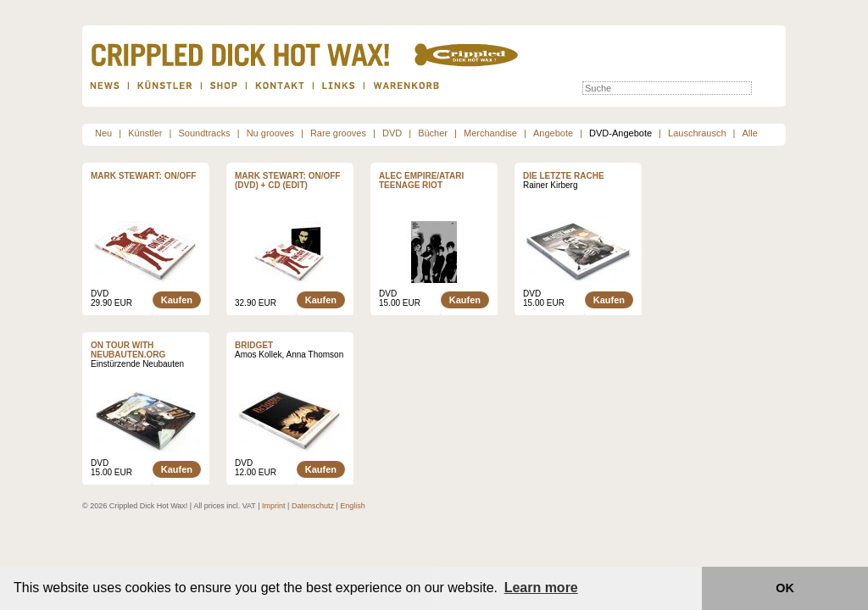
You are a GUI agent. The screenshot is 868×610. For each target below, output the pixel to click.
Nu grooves (270, 133)
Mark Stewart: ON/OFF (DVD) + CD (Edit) (287, 180)
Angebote (553, 133)
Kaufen (177, 300)
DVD (392, 133)
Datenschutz (313, 506)
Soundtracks (205, 133)
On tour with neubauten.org (128, 350)
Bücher (433, 133)
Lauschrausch (697, 133)
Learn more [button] (541, 588)
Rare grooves (338, 133)
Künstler (145, 133)
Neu (103, 133)
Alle (750, 133)
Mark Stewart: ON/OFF (143, 176)
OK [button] (785, 588)
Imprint (274, 506)
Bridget (254, 345)
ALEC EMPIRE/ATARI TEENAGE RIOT (421, 180)
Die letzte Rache (564, 176)
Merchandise (490, 133)
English (353, 506)
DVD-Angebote (620, 133)
